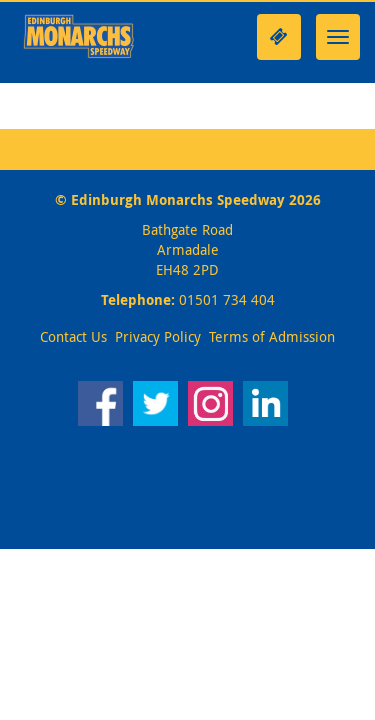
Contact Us (73, 336)
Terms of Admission (272, 336)
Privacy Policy (158, 336)
